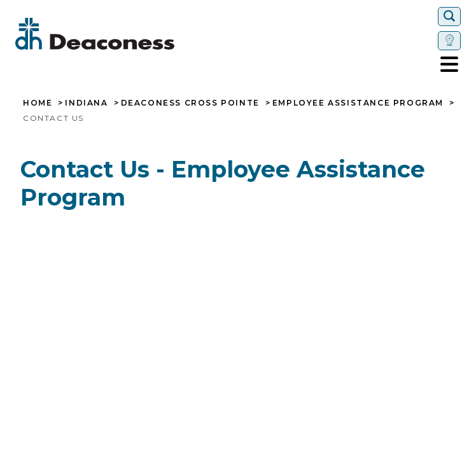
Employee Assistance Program (358, 103)
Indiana (86, 103)
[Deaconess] (133, 34)
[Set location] (449, 41)
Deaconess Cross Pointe (190, 103)
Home (38, 103)
